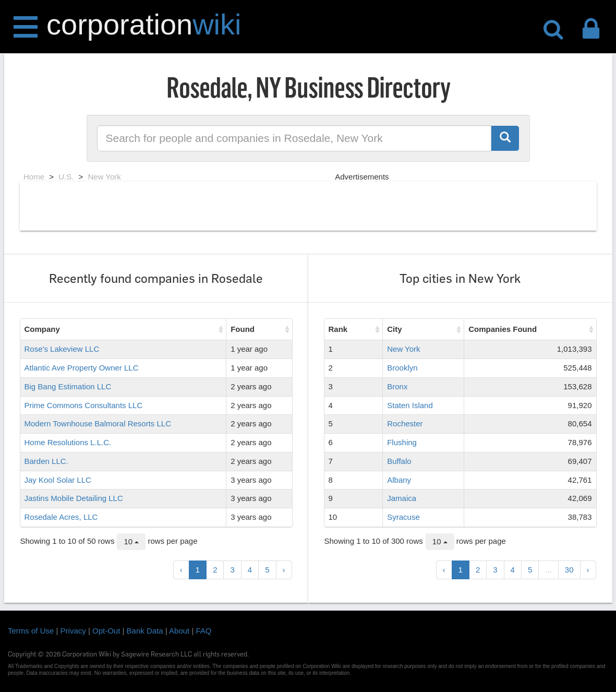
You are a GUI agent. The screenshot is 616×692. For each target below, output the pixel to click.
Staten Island (410, 405)
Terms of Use (31, 631)
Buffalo (399, 461)
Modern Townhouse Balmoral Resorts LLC (98, 423)
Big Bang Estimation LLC (68, 386)
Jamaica (402, 498)
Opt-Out (106, 631)
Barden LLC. (46, 461)
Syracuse (403, 517)
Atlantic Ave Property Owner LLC (82, 368)
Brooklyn (402, 368)
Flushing (402, 442)
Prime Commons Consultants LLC (84, 405)
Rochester (405, 423)
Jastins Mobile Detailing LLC (74, 498)
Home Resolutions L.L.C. (68, 442)
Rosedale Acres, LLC (61, 517)
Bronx (397, 386)
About (179, 631)
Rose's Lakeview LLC (62, 349)
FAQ (204, 631)
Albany (399, 480)
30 (569, 570)
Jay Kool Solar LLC (58, 480)
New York (403, 349)
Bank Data (145, 631)
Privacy (73, 631)
